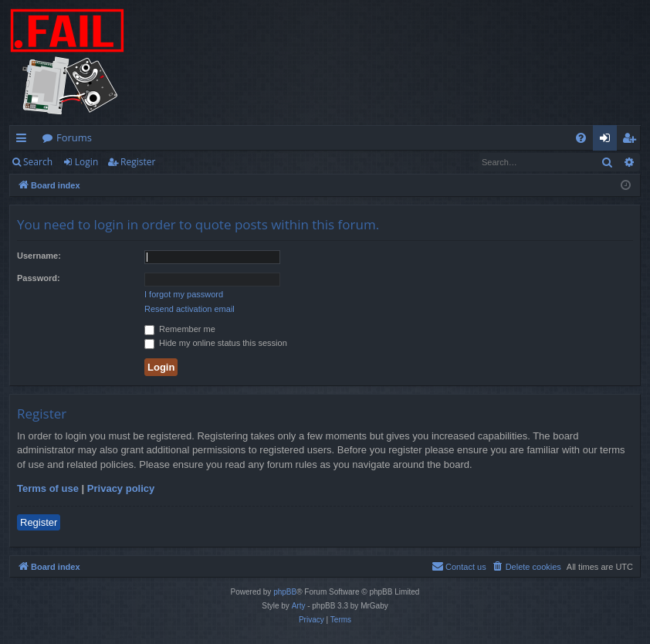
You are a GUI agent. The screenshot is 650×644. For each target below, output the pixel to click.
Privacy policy (121, 488)
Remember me (180, 329)
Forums (74, 137)
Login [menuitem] (608, 141)
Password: (39, 278)
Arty (299, 606)
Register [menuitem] (632, 141)
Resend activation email (190, 309)
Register (138, 162)
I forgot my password (184, 294)
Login (86, 162)
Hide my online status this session (216, 343)
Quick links (24, 141)
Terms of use (48, 488)
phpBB (285, 592)
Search (38, 162)
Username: (39, 256)
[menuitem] (581, 138)
